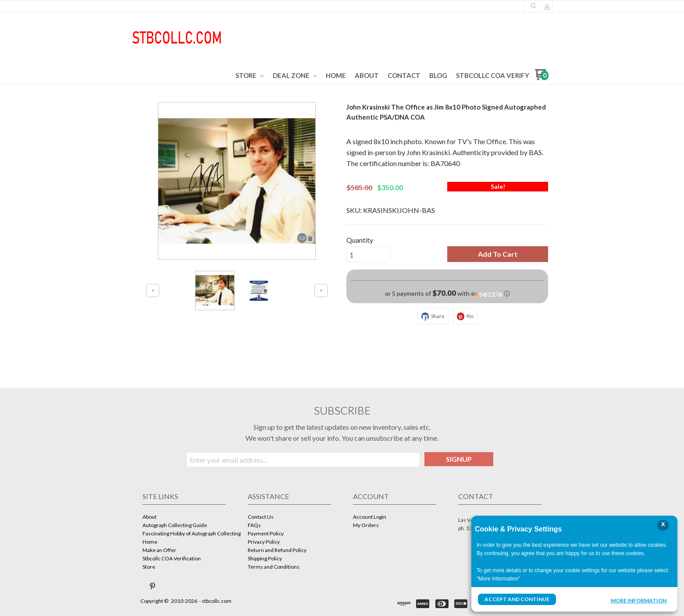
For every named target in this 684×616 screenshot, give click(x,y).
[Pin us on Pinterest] (153, 586)
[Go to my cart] (542, 78)
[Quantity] (368, 255)
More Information (639, 600)
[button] (533, 6)
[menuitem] (250, 76)
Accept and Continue (517, 599)
